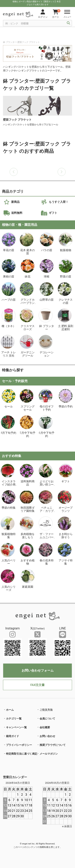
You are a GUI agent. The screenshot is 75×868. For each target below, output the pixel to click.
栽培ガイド (12, 736)
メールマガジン (49, 754)
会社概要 (45, 727)
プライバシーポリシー (19, 745)
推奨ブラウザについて (53, 745)
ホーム (10, 710)
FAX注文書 (37, 685)
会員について (47, 719)
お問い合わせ (47, 736)
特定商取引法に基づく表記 (22, 754)
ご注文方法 (46, 710)
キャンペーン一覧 (16, 727)
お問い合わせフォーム (38, 670)
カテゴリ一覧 (14, 719)
